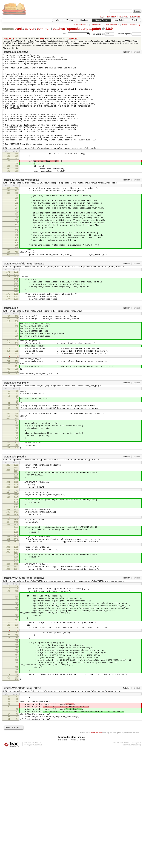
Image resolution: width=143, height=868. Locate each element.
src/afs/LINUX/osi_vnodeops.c (21, 208)
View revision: (99, 34)
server (30, 29)
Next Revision (111, 25)
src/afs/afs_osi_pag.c (16, 444)
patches (59, 29)
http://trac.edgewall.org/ (132, 863)
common (44, 29)
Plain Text (62, 858)
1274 (42, 38)
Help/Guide (112, 16)
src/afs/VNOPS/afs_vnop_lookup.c (24, 306)
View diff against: (129, 34)
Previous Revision (81, 25)
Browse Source (101, 20)
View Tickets (120, 20)
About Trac (123, 16)
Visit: (65, 34)
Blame (124, 25)
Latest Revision (97, 25)
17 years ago (72, 38)
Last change (9, 38)
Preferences (135, 16)
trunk (19, 29)
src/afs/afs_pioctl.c (15, 530)
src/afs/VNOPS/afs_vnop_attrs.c (22, 800)
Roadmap (84, 20)
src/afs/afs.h (11, 357)
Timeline (70, 20)
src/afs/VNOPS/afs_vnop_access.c (24, 670)
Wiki (58, 20)
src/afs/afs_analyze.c (16, 52)
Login (102, 16)
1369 (109, 29)
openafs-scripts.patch (84, 29)
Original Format (78, 858)
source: (8, 29)
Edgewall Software (34, 863)
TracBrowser (96, 851)
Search (135, 20)
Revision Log (135, 25)
